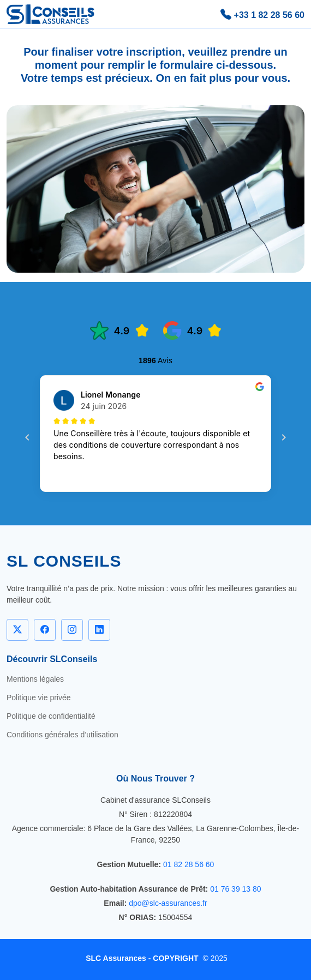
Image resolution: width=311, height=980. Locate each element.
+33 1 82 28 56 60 (262, 14)
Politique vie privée (39, 698)
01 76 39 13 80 (235, 889)
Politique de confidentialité (51, 716)
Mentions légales (35, 679)
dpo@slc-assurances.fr (168, 903)
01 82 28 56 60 (189, 864)
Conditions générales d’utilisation (62, 735)
